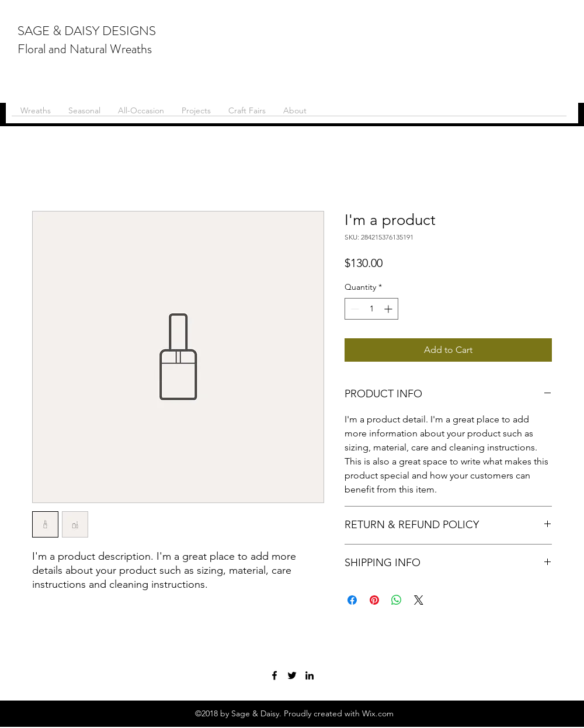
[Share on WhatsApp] (397, 600)
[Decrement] (354, 309)
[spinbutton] (371, 309)
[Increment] (389, 309)
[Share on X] (419, 600)
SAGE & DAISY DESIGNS (87, 31)
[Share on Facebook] (352, 600)
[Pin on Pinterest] (374, 600)
